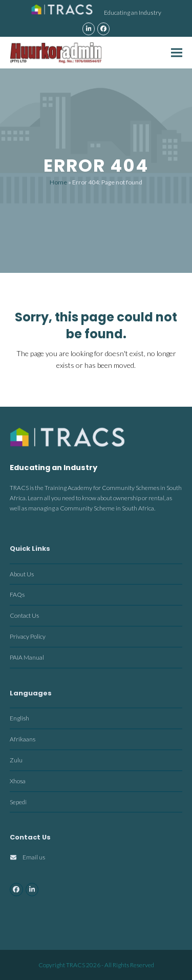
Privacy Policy (28, 636)
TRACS (76, 965)
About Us (22, 574)
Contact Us (24, 615)
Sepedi (18, 802)
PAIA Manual (27, 657)
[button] (177, 52)
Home (58, 182)
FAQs (17, 594)
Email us (34, 857)
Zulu (16, 760)
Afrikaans (23, 739)
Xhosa (18, 781)
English (19, 718)
